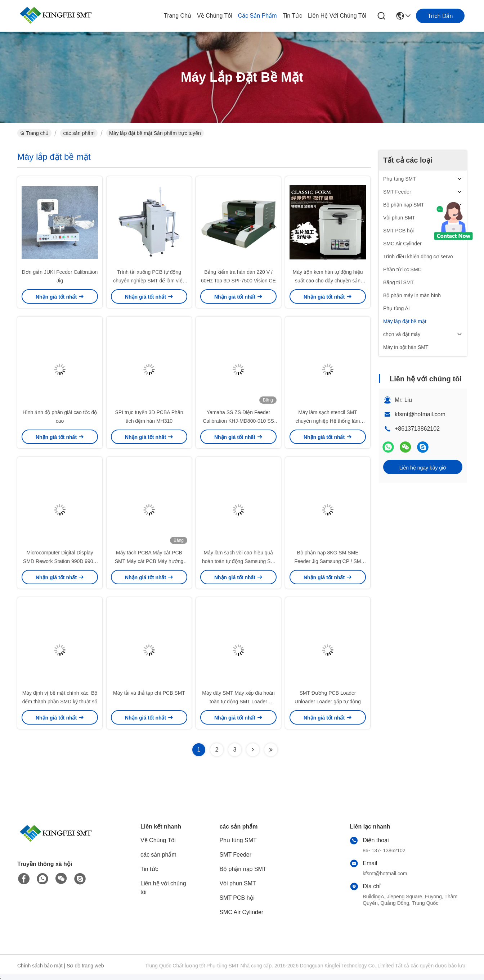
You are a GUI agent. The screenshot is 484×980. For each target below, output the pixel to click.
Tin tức (293, 16)
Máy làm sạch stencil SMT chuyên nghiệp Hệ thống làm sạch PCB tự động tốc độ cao (328, 421)
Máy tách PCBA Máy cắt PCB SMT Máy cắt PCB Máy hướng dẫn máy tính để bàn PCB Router (149, 561)
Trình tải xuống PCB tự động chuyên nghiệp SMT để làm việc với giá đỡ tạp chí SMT (149, 281)
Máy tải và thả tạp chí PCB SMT (149, 693)
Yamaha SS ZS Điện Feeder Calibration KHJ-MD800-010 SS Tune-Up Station (238, 421)
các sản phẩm (257, 16)
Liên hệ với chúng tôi (337, 16)
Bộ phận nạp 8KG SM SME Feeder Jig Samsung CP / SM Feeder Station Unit (328, 561)
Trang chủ (178, 16)
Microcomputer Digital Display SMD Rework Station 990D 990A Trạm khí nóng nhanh (60, 561)
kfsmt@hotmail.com (420, 414)
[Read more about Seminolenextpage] (253, 750)
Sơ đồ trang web (85, 966)
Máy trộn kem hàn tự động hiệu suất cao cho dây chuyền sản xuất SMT (328, 281)
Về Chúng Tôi (215, 16)
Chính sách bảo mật (40, 966)
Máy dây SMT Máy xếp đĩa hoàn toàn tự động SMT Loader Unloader (238, 702)
